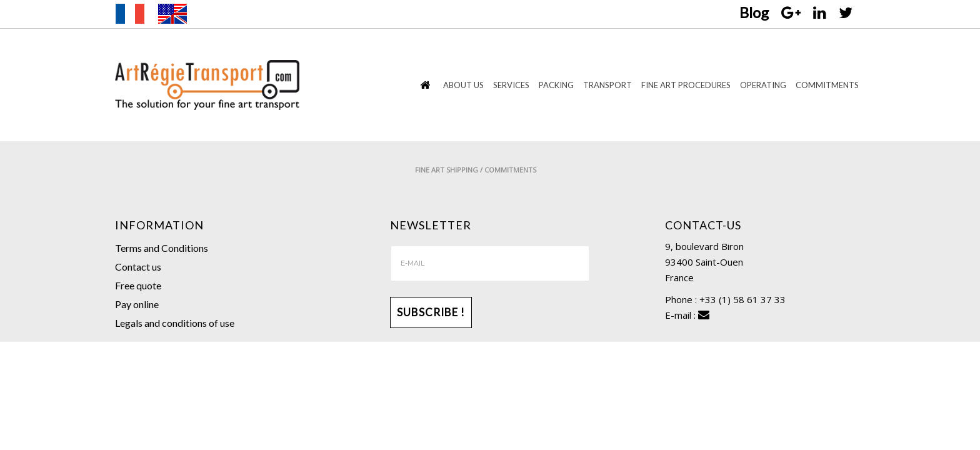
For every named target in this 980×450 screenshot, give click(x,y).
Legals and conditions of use (175, 323)
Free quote (138, 285)
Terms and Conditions (162, 248)
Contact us (138, 267)
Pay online (137, 304)
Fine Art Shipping (718, 170)
